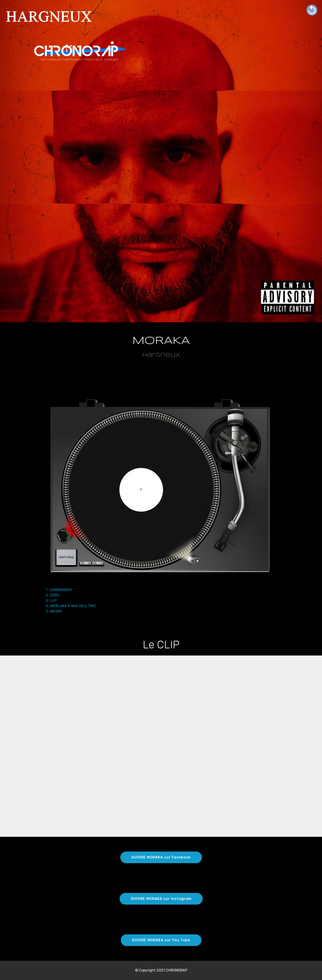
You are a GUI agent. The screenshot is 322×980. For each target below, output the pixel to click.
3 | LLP (51, 601)
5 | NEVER (54, 611)
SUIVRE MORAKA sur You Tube (161, 940)
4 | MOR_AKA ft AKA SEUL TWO (71, 606)
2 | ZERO (53, 595)
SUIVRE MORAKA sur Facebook (161, 857)
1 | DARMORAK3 (59, 590)
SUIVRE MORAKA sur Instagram (161, 899)
